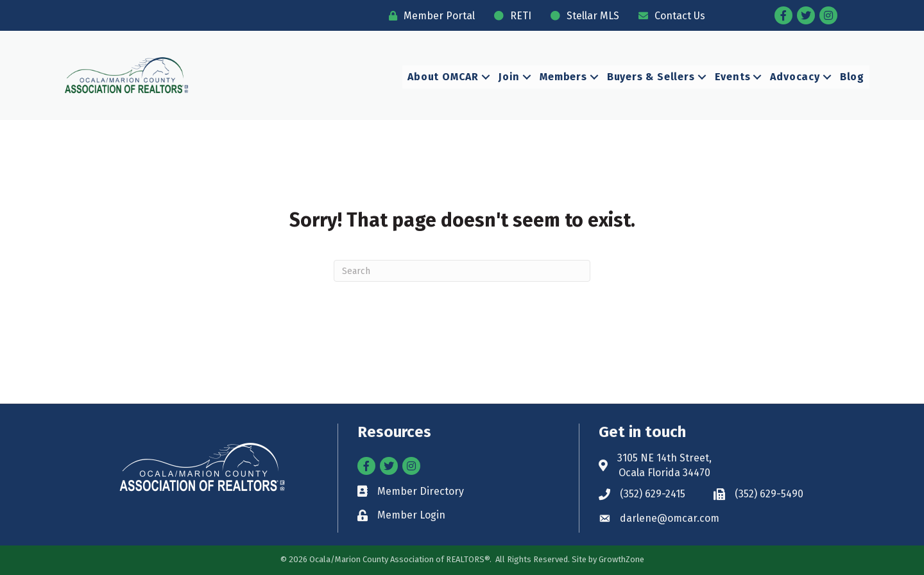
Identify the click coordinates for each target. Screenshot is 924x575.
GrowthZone (621, 559)
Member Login (411, 515)
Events (733, 77)
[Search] (462, 271)
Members (563, 77)
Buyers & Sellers (651, 77)
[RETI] (509, 16)
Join (509, 77)
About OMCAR (443, 77)
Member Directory (421, 491)
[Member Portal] (429, 16)
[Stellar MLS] (582, 16)
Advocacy (795, 77)
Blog (852, 77)
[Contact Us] (669, 16)
